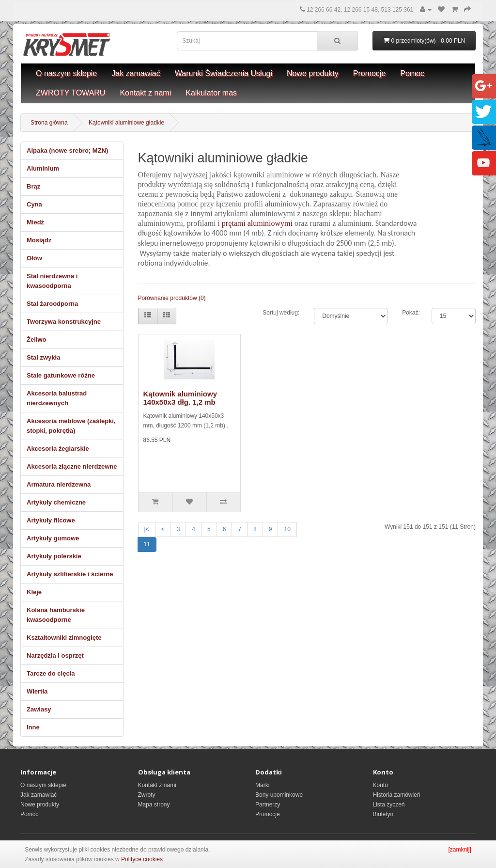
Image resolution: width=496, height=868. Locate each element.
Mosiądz (39, 240)
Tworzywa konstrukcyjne (64, 322)
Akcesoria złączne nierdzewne (72, 466)
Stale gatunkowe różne (61, 375)
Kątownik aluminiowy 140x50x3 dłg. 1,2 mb (180, 398)
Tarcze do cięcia (51, 673)
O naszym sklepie (66, 73)
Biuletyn (383, 814)
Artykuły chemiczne (56, 502)
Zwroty (147, 795)
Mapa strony (154, 805)
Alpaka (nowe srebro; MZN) (67, 150)
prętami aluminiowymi (257, 223)
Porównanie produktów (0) (172, 298)
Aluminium (43, 168)
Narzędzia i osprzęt (55, 655)
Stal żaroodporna (52, 304)
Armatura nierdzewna (59, 484)
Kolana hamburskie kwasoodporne (56, 615)
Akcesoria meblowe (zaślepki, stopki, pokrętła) (71, 426)
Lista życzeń (389, 805)
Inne (33, 727)
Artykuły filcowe (51, 520)
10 (287, 529)
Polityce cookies (142, 859)
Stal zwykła (43, 357)
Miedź (35, 222)
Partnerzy (268, 805)
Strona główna (49, 123)
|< (147, 529)
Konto (380, 785)
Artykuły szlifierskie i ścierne (70, 574)
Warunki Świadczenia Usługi (224, 73)
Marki (262, 785)
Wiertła (37, 691)
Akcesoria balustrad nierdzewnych (57, 398)
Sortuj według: (281, 313)
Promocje (370, 73)
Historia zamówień (397, 795)
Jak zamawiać (136, 73)
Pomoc (412, 73)
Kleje (34, 592)
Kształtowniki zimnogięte (64, 638)
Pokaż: (410, 313)
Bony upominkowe (279, 795)
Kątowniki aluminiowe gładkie (126, 123)
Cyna (34, 204)
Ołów (34, 258)
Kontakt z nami (145, 93)
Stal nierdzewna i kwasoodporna (52, 281)
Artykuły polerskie (54, 556)
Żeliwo (36, 339)
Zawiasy (39, 709)
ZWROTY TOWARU (70, 93)
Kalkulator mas (211, 93)
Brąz (33, 186)
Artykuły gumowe (53, 538)
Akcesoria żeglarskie (58, 449)
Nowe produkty (313, 73)
